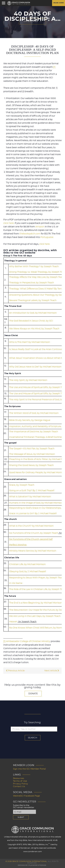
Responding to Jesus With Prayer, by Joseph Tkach (37, 578)
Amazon (40, 227)
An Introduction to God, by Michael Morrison (33, 313)
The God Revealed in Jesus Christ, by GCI (31, 321)
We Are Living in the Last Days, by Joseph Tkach (35, 616)
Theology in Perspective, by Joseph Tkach (32, 283)
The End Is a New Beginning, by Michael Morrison (36, 603)
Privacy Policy (21, 784)
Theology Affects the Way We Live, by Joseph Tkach (37, 277)
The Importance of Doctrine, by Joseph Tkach (34, 432)
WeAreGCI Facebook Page (26, 796)
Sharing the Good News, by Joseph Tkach (31, 465)
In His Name (16, 583)
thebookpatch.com (30, 234)
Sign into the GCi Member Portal (29, 769)
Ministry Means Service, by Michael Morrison (33, 551)
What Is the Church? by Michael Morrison (31, 526)
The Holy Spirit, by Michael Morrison (28, 380)
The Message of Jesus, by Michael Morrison (32, 454)
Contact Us (19, 786)
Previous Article (15, 671)
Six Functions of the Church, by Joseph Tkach (34, 533)
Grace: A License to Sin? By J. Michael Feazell (33, 513)
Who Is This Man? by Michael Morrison (30, 342)
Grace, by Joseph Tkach (22, 485)
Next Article (52, 671)
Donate (33, 694)
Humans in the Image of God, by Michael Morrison (36, 503)
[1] (54, 67)
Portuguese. (47, 237)
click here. (9, 223)
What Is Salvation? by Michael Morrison (30, 497)
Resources (19, 778)
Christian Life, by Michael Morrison (27, 564)
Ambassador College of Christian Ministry (28, 641)
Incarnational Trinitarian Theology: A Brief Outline (35, 437)
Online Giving (59, 3)
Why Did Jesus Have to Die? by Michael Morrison (35, 367)
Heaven (13, 622)
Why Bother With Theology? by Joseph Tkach (34, 266)
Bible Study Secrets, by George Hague (30, 420)
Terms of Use (20, 781)
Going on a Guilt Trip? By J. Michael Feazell (32, 491)
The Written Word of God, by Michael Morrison (34, 413)
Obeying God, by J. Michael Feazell (28, 571)
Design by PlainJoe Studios (32, 865)
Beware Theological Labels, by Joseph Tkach (33, 300)
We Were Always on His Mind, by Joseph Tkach (34, 329)
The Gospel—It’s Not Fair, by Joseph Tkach (32, 449)
